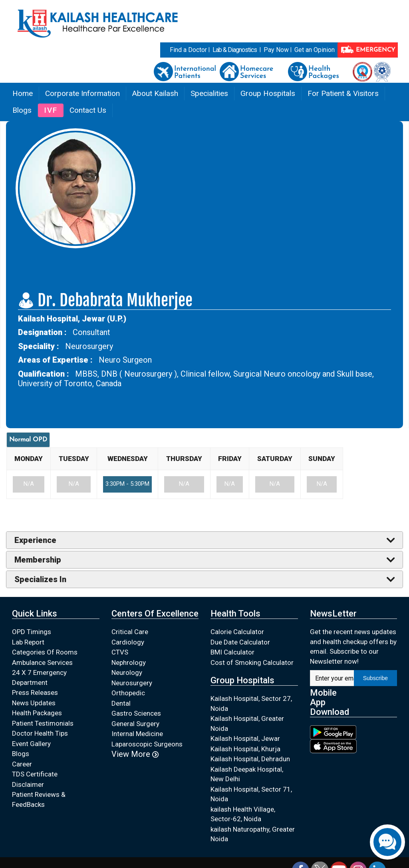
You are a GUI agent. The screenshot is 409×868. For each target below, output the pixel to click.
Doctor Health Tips (40, 733)
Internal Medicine (137, 734)
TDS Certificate (35, 774)
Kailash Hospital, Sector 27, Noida (251, 703)
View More (135, 754)
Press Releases (35, 692)
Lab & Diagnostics (235, 50)
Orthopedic (128, 693)
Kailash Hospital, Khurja (245, 749)
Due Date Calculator (240, 642)
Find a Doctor (188, 50)
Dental (121, 703)
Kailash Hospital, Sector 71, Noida (251, 794)
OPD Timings (32, 632)
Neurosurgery (132, 683)
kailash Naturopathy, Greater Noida (253, 834)
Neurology (127, 672)
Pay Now (276, 50)
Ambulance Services (42, 662)
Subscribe (375, 678)
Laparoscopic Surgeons (147, 744)
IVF (51, 110)
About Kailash (155, 93)
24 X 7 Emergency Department (39, 677)
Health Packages (37, 713)
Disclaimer (28, 784)
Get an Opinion (315, 50)
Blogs (22, 110)
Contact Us (88, 110)
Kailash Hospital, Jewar (245, 738)
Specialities (209, 93)
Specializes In (40, 579)
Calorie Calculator (237, 632)
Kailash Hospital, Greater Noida (247, 723)
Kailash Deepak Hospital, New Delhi (247, 774)
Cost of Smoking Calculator (252, 662)
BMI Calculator (232, 652)
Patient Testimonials (43, 723)
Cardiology (128, 642)
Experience (35, 540)
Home (23, 93)
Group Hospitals (268, 93)
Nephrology (129, 662)
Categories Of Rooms (45, 652)
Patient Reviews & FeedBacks (39, 799)
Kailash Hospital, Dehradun (250, 759)
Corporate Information (82, 93)
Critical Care (130, 632)
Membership (38, 560)
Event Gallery (31, 744)
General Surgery (135, 724)
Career (22, 764)
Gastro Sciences (136, 713)
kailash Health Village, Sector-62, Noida (243, 814)
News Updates (34, 703)
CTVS (120, 652)
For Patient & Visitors (343, 93)
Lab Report (28, 642)
